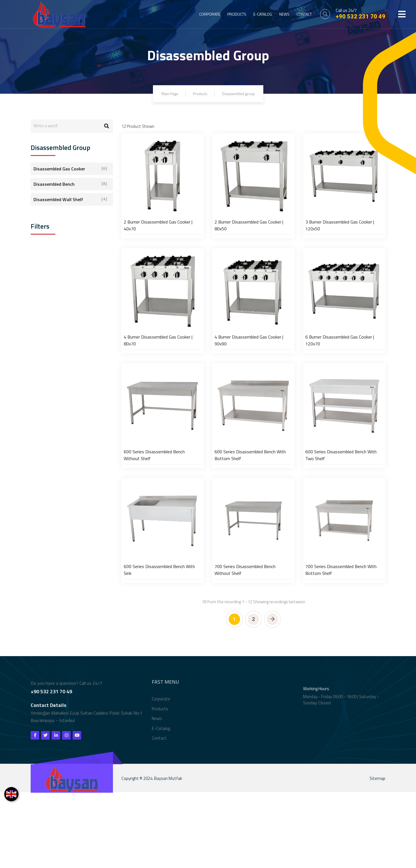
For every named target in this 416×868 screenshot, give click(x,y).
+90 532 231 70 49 (361, 16)
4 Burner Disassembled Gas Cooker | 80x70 (158, 378)
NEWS (284, 14)
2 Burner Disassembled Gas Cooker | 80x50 (249, 244)
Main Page (166, 94)
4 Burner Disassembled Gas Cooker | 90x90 (249, 378)
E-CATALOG (263, 14)
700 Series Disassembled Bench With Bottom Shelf (341, 646)
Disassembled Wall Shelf (70, 199)
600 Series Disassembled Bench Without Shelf (154, 512)
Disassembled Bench (70, 184)
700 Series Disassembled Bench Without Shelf (245, 646)
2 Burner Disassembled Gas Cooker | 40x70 (158, 244)
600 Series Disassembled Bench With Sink (159, 646)
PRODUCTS (237, 14)
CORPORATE (210, 14)
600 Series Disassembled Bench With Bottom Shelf (250, 512)
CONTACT (304, 14)
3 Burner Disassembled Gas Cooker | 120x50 (340, 244)
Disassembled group (240, 94)
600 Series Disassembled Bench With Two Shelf (341, 512)
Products (199, 94)
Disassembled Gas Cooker (70, 169)
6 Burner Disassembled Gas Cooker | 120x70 (340, 378)
